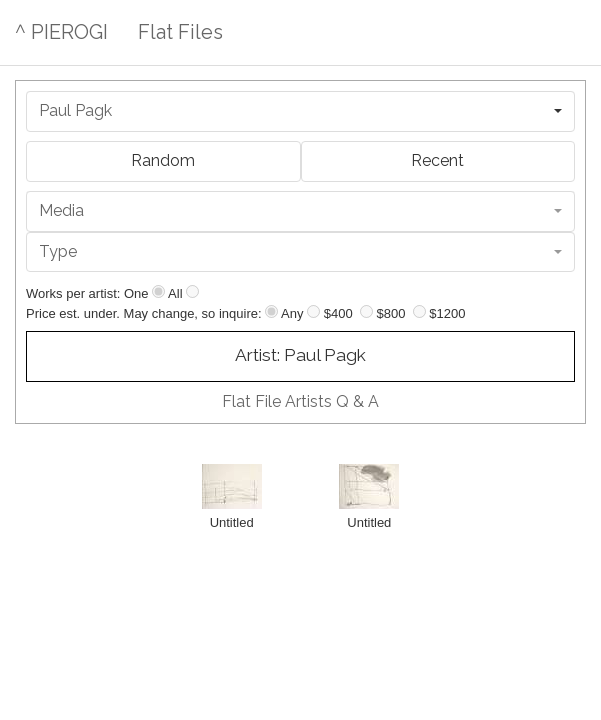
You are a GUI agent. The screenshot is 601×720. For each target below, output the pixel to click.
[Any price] (271, 311)
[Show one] (158, 291)
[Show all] (192, 291)
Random (163, 160)
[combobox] (300, 111)
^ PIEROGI (61, 32)
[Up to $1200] (419, 311)
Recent (437, 160)
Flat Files (180, 32)
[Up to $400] (313, 311)
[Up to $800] (366, 311)
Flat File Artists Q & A (300, 401)
